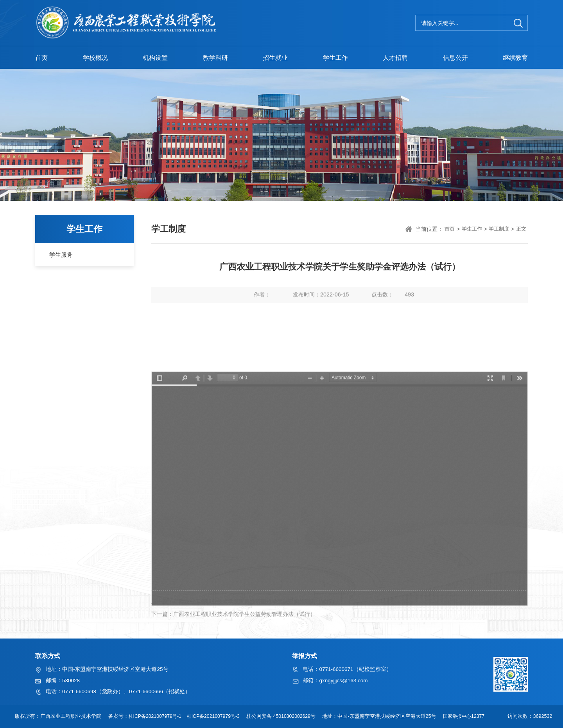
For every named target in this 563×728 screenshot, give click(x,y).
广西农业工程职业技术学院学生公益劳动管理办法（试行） (244, 625)
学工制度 (499, 229)
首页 (41, 57)
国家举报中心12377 (468, 716)
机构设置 (155, 57)
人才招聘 (395, 57)
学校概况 (95, 57)
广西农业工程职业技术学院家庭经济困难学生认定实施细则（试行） (255, 613)
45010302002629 (293, 716)
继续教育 (515, 57)
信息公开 (455, 57)
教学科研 (215, 57)
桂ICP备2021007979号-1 (152, 716)
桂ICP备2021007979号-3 (213, 716)
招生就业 (275, 57)
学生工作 (335, 57)
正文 (521, 229)
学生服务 (61, 255)
